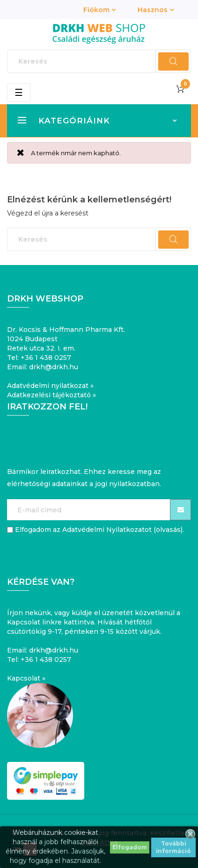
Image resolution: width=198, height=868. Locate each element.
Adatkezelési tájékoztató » (51, 395)
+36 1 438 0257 (46, 358)
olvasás (168, 530)
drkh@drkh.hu (54, 367)
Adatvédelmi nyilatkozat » (50, 386)
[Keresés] (99, 61)
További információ (173, 847)
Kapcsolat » (26, 678)
